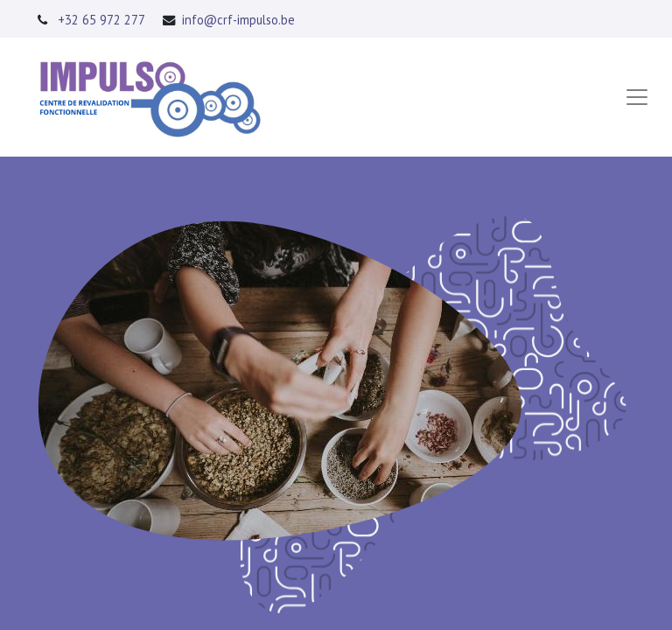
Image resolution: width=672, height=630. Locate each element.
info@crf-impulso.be (238, 20)
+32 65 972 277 (101, 20)
